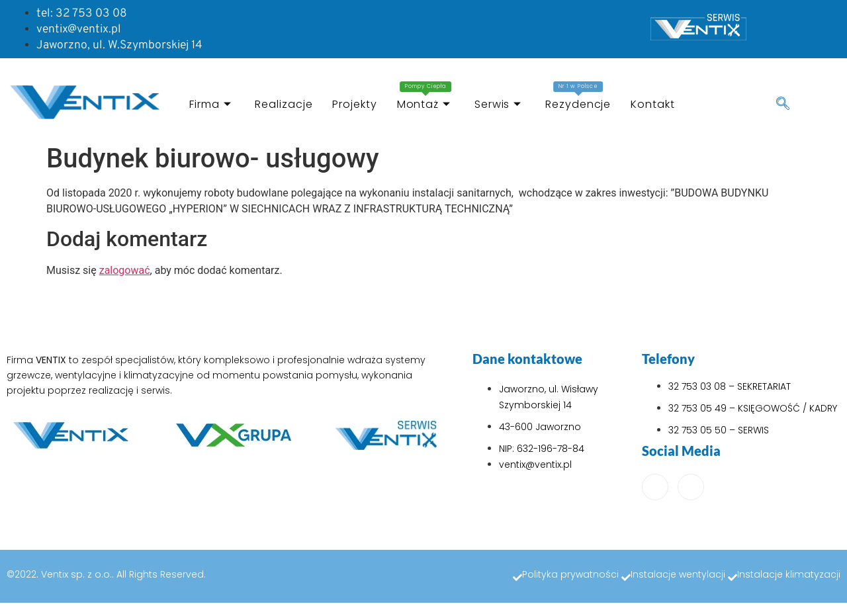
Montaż (424, 97)
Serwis (498, 104)
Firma (210, 104)
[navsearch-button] (783, 105)
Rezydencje (578, 97)
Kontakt (652, 104)
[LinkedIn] (691, 487)
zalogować (125, 270)
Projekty (354, 104)
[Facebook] (655, 487)
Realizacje (284, 104)
